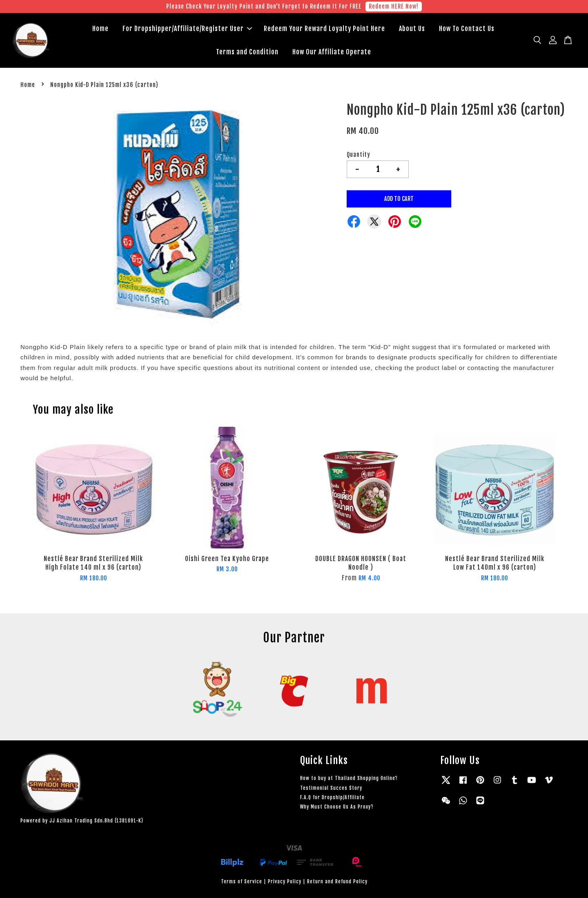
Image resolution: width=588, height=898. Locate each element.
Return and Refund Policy (337, 881)
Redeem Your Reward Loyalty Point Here (324, 29)
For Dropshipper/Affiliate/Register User (187, 29)
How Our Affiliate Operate (332, 52)
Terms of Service (242, 881)
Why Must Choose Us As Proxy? (337, 807)
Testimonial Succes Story (331, 788)
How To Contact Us (467, 29)
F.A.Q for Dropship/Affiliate (332, 797)
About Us (412, 29)
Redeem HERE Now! (394, 6)
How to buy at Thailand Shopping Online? (349, 778)
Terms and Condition (247, 52)
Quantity (359, 155)
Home (100, 29)
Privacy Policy (285, 881)
